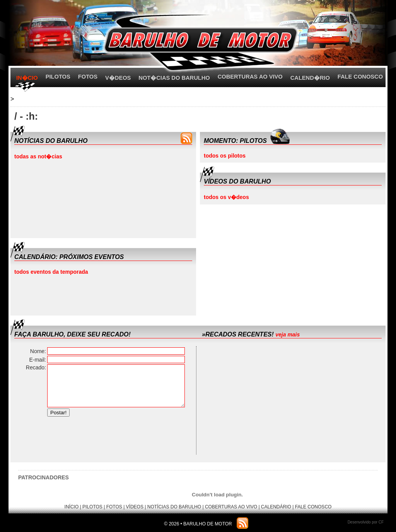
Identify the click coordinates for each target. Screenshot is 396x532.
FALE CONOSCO (360, 77)
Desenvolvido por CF (366, 522)
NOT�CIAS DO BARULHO (174, 78)
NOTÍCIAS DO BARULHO (174, 507)
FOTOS (88, 77)
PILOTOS (58, 77)
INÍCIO (72, 507)
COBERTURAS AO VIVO (250, 77)
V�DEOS (118, 78)
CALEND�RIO (310, 78)
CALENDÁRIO (276, 507)
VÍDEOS (135, 507)
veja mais (288, 335)
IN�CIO (27, 78)
